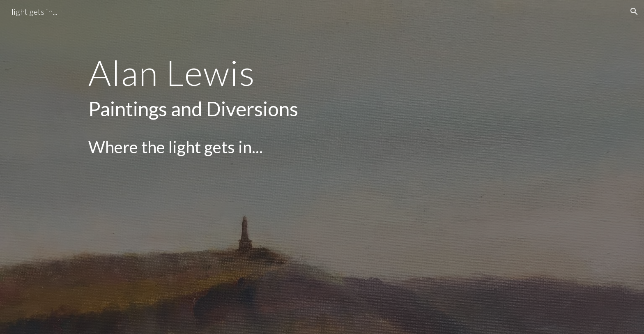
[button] (634, 12)
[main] (282, 167)
